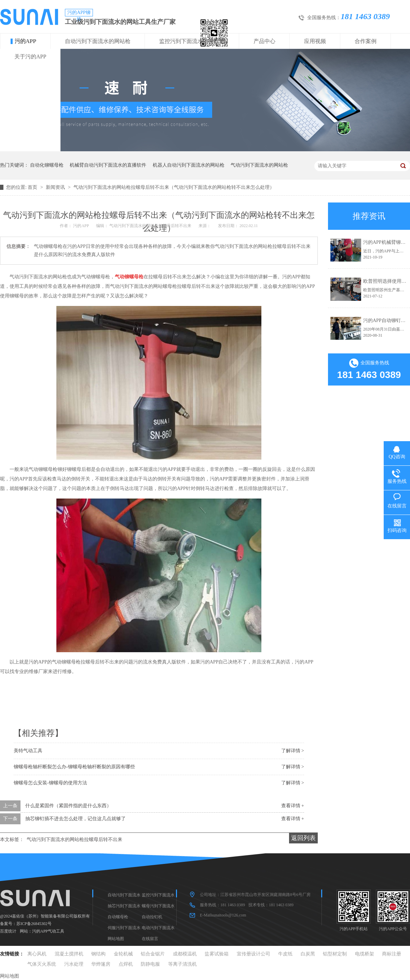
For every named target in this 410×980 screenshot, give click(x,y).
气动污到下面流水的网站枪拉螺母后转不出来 (74, 839)
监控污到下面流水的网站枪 (192, 41)
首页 (33, 187)
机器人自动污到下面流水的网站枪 (189, 165)
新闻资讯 (56, 187)
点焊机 (126, 964)
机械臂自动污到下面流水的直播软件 (108, 165)
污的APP (25, 41)
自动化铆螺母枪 (47, 165)
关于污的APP (30, 57)
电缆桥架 (365, 954)
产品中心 (264, 41)
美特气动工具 (28, 751)
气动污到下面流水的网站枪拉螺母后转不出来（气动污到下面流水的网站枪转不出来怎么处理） (174, 187)
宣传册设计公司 (254, 954)
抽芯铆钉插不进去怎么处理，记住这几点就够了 (76, 819)
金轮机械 (123, 954)
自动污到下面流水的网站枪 (98, 41)
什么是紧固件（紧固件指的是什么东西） (68, 806)
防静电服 (150, 964)
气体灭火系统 (42, 964)
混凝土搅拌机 (69, 954)
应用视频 (315, 41)
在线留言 (150, 939)
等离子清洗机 (182, 964)
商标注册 (392, 954)
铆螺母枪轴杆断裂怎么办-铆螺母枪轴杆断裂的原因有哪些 (74, 767)
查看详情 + (293, 806)
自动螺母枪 (118, 917)
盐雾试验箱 (217, 954)
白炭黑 (308, 954)
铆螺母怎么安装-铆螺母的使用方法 (50, 783)
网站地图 (116, 939)
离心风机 (37, 954)
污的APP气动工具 (48, 931)
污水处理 (74, 964)
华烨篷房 (101, 964)
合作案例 (366, 41)
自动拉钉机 (152, 917)
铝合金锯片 (153, 954)
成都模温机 (185, 954)
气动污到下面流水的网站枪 (259, 165)
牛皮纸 (285, 954)
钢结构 (98, 954)
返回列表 (303, 838)
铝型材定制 (335, 954)
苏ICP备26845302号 (34, 924)
